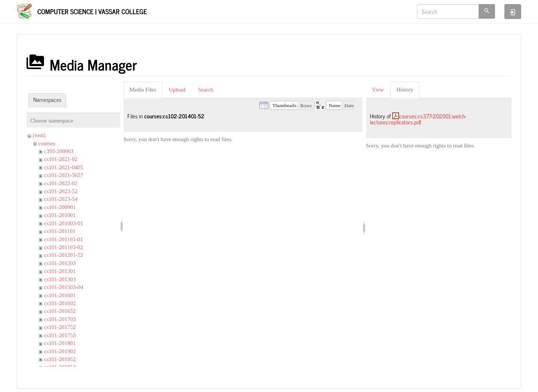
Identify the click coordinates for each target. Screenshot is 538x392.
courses (47, 143)
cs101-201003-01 (64, 223)
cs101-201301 (60, 271)
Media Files (143, 90)
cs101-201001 (60, 215)
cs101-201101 (60, 231)
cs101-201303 (60, 279)
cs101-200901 (60, 207)
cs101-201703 (60, 319)
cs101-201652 (60, 311)
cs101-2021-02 (61, 159)
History (405, 90)
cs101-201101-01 (64, 239)
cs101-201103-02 (64, 247)
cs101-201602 (60, 303)
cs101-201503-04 (64, 287)
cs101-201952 (60, 359)
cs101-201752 (60, 327)
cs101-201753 (60, 335)
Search (206, 90)
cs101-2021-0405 (64, 167)
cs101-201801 (60, 343)
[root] (39, 135)
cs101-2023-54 (61, 199)
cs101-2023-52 (61, 191)
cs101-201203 (60, 263)
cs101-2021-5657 (64, 175)
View (378, 90)
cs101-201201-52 (64, 255)
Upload (177, 90)
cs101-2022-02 (61, 183)
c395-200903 (59, 151)
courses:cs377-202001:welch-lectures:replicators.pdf (418, 119)
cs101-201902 (60, 351)
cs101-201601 (60, 295)
